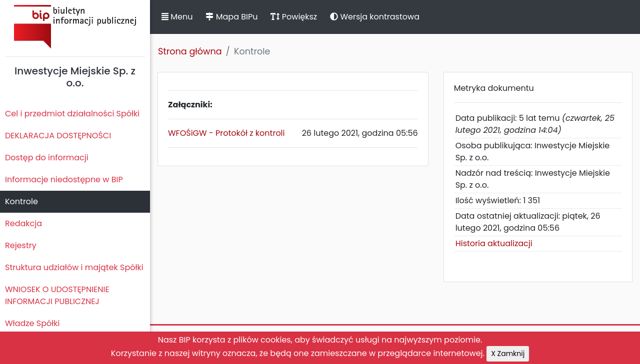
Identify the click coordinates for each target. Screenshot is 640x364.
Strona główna (190, 51)
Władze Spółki (32, 323)
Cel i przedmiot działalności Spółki (72, 114)
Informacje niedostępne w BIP (64, 180)
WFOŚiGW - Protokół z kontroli (226, 133)
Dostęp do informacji (47, 158)
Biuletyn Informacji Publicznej (75, 27)
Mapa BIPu (231, 17)
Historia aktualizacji (494, 243)
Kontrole (21, 201)
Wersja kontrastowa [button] (375, 17)
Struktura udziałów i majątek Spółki (74, 267)
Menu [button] (177, 17)
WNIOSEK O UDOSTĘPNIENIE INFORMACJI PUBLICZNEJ (57, 295)
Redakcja (23, 223)
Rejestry (21, 245)
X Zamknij (508, 354)
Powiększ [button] (294, 17)
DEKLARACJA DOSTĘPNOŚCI (58, 136)
